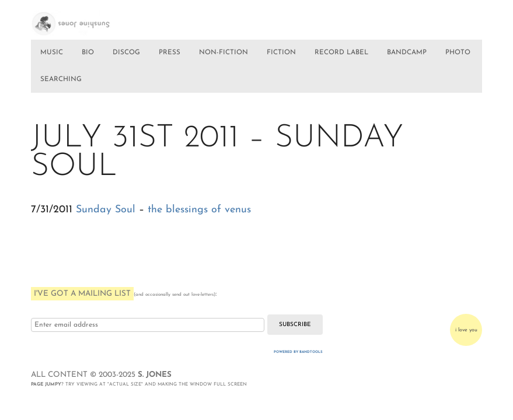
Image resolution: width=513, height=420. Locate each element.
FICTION (281, 52)
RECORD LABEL (341, 52)
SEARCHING (61, 79)
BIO (88, 52)
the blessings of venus (199, 210)
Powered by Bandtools (298, 352)
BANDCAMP (407, 52)
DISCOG (126, 52)
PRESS (170, 52)
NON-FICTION (224, 52)
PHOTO (458, 52)
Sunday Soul (106, 210)
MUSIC (52, 52)
